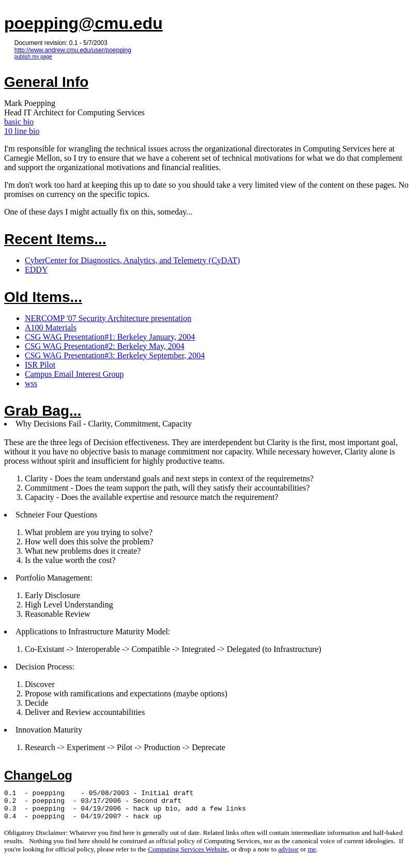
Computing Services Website (188, 855)
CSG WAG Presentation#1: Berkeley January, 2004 (110, 337)
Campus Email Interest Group (74, 374)
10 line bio (22, 131)
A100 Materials (51, 328)
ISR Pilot (40, 365)
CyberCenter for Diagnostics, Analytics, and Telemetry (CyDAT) (132, 260)
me (312, 855)
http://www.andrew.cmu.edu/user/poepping (73, 50)
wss (31, 383)
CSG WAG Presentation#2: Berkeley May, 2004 (105, 346)
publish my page (33, 57)
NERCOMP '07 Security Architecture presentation (108, 318)
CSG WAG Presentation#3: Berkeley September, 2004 (115, 355)
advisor (288, 855)
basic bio (19, 122)
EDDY (36, 270)
